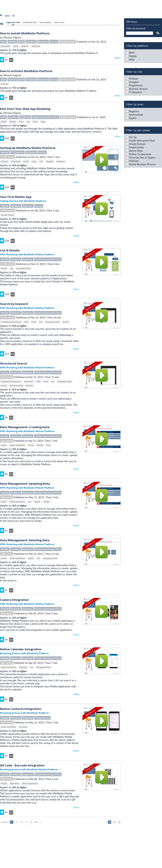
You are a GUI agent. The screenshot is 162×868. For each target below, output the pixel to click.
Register (25, 46)
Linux (34, 161)
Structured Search (14, 363)
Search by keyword (14, 304)
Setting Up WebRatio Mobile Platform (28, 148)
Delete (31, 558)
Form (21, 122)
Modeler (31, 42)
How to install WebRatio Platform (25, 33)
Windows (36, 46)
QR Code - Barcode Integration (22, 765)
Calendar (23, 667)
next (36, 822)
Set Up (54, 42)
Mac (41, 161)
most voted (59, 22)
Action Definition (17, 445)
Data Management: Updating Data (25, 484)
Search (66, 322)
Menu (36, 122)
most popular (45, 22)
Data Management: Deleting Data (25, 540)
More (118, 58)
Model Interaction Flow (45, 117)
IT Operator (17, 152)
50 (119, 822)
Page (43, 122)
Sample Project (8, 215)
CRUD (4, 122)
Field (26, 322)
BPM (21, 42)
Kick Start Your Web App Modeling (25, 109)
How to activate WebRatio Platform (26, 71)
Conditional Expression (11, 322)
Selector (29, 386)
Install (16, 46)
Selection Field (16, 386)
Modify (46, 502)
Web (3, 42)
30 (114, 822)
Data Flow (29, 382)
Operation (15, 783)
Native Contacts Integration (21, 709)
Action (4, 445)
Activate (5, 84)
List (28, 122)
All (13, 15)
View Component (30, 783)
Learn (7, 15)
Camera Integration (14, 600)
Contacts (23, 727)
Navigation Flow (23, 268)
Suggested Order (13, 22)
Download (5, 46)
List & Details (10, 250)
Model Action (42, 718)
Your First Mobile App (16, 197)
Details (4, 268)
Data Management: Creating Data (25, 427)
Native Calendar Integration (21, 649)
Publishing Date (30, 22)
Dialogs (13, 122)
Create (31, 445)
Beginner (43, 42)
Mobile (12, 42)
